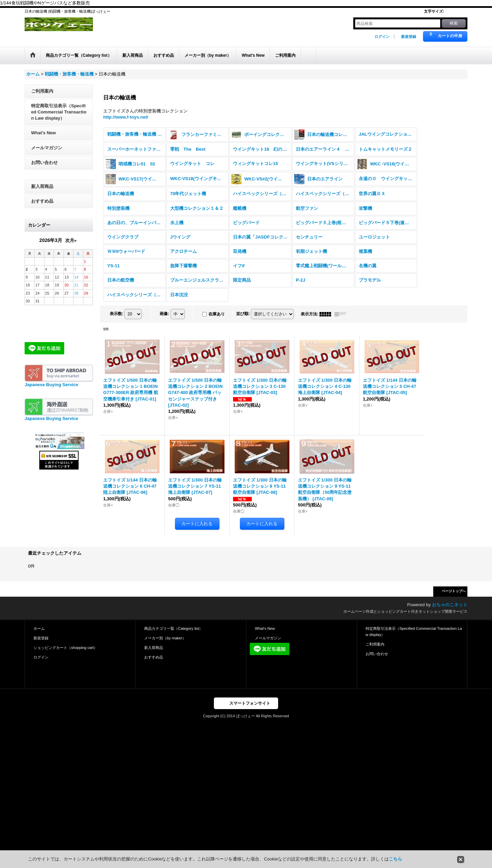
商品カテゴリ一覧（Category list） (173, 634)
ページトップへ (454, 597)
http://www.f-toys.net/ (126, 123)
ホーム (39, 634)
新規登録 (409, 37)
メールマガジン (47, 153)
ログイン (382, 37)
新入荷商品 (42, 192)
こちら (395, 859)
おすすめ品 (42, 207)
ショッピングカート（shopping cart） (65, 653)
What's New (43, 139)
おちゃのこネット (450, 611)
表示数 (117, 319)
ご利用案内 (42, 97)
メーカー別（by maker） (165, 643)
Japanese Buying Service (51, 390)
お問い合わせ (44, 168)
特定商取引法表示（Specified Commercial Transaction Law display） (59, 117)
